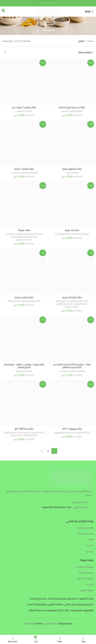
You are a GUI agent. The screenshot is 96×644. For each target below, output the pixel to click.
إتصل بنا (90, 584)
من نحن (90, 551)
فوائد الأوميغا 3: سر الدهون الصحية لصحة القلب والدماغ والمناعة (62, 599)
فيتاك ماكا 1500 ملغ (24, 429)
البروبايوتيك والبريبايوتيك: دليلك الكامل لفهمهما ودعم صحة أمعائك (61, 610)
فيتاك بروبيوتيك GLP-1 (72, 429)
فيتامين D (63, 371)
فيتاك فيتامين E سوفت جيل (24, 107)
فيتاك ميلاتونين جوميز (72, 169)
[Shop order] (5, 52)
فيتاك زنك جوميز (72, 230)
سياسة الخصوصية (85, 567)
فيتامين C (15, 173)
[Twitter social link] (51, 3)
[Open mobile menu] (89, 11)
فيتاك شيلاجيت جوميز (24, 297)
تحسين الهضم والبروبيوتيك (65, 433)
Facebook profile (85, 534)
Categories (49, 30)
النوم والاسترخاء (72, 173)
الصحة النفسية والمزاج (33, 234)
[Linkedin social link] (45, 3)
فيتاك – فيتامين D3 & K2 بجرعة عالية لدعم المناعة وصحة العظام (72, 366)
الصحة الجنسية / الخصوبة (34, 433)
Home (90, 41)
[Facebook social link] (54, 3)
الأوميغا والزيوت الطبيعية (72, 111)
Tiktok (90, 540)
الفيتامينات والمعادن (24, 111)
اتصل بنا (90, 546)
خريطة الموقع (87, 590)
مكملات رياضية (72, 307)
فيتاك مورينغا (24, 230)
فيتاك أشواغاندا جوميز (72, 297)
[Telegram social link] (42, 3)
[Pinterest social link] (48, 3)
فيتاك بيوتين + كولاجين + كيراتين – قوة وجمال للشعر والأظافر (24, 366)
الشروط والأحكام (85, 579)
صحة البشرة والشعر (63, 234)
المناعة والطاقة (31, 237)
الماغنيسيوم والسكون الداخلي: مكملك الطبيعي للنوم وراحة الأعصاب (60, 604)
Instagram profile (85, 528)
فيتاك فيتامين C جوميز (24, 169)
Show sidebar (85, 52)
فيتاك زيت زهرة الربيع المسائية (72, 107)
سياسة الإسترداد (86, 573)
